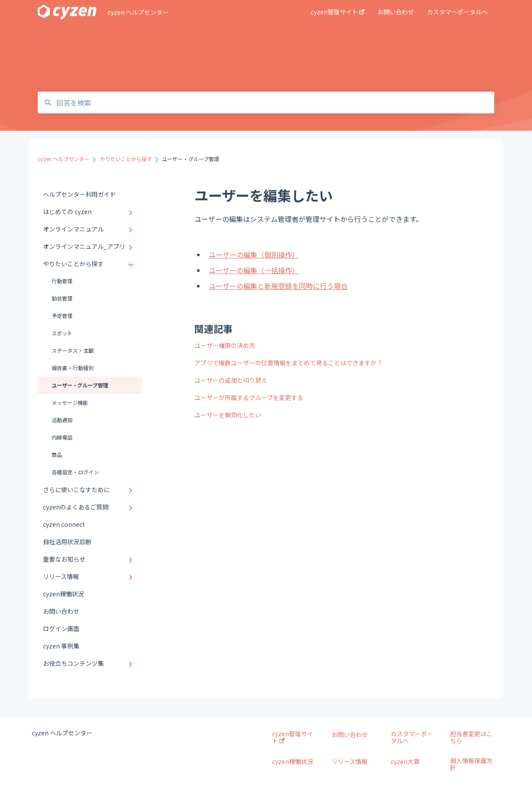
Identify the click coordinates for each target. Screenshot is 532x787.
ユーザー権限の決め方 (225, 345)
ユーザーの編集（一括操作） (254, 270)
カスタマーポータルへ (412, 737)
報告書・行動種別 (73, 368)
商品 (57, 455)
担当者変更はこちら (471, 737)
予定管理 (62, 316)
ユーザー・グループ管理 (80, 385)
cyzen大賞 (405, 761)
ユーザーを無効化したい (228, 415)
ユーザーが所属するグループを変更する (249, 397)
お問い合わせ (350, 734)
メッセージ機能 (70, 402)
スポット (62, 333)
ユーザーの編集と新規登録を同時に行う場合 (278, 286)
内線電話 (62, 437)
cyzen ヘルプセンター (138, 12)
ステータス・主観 (73, 350)
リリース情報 (350, 761)
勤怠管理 (62, 298)
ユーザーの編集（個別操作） (254, 255)
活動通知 (62, 420)
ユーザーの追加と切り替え (231, 380)
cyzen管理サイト (293, 737)
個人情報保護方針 (471, 764)
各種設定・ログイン (75, 472)
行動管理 (62, 281)
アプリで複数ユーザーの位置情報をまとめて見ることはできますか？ (289, 363)
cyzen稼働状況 (293, 761)
